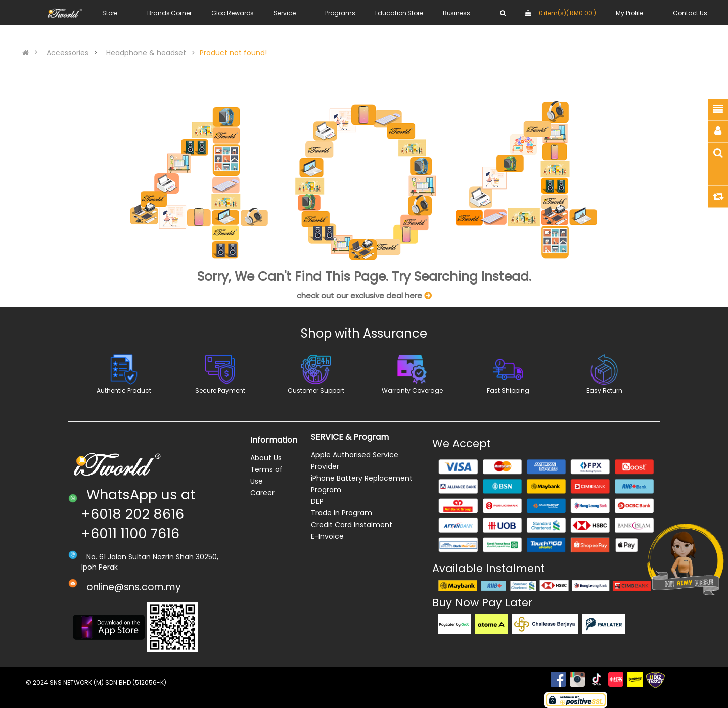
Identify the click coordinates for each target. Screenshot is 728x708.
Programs (340, 13)
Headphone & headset (146, 53)
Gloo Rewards (233, 13)
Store (110, 13)
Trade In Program (342, 513)
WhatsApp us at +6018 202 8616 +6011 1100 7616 (138, 514)
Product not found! (233, 53)
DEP (317, 501)
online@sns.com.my (134, 587)
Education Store (399, 13)
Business (457, 13)
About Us (266, 458)
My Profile (629, 13)
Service (284, 13)
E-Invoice (327, 536)
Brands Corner (169, 13)
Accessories (67, 53)
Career (262, 493)
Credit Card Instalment (352, 525)
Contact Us (690, 13)
